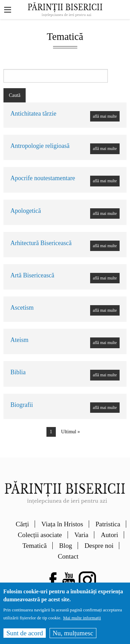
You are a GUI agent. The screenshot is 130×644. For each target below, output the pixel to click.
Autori (110, 535)
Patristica (108, 524)
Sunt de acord (25, 637)
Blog (66, 546)
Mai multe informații (82, 622)
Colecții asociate (40, 535)
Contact (68, 556)
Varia (81, 535)
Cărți (22, 524)
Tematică (35, 546)
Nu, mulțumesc (73, 637)
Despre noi (99, 546)
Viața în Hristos (62, 524)
